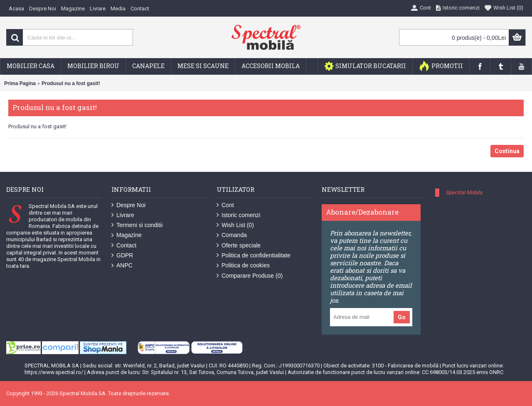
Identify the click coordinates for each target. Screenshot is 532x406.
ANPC (122, 265)
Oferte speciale (239, 246)
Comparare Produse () (250, 276)
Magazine (127, 235)
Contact (124, 246)
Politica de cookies (243, 265)
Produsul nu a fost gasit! (71, 83)
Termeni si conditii (137, 225)
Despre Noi (128, 205)
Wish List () (235, 225)
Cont (225, 205)
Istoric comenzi (238, 215)
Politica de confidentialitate (254, 256)
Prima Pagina (20, 83)
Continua (507, 151)
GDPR (122, 256)
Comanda (232, 235)
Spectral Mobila (464, 192)
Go (402, 317)
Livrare (123, 215)
